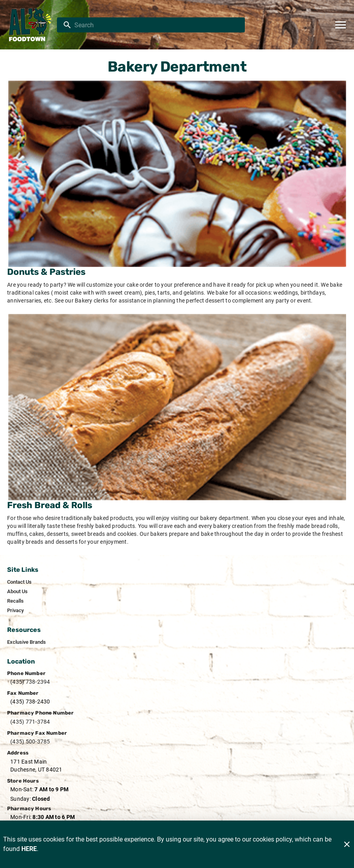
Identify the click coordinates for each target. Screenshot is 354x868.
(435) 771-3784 (30, 722)
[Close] (347, 844)
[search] (156, 25)
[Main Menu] (341, 25)
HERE (29, 849)
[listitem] (19, 582)
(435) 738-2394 (30, 682)
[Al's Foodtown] (31, 25)
